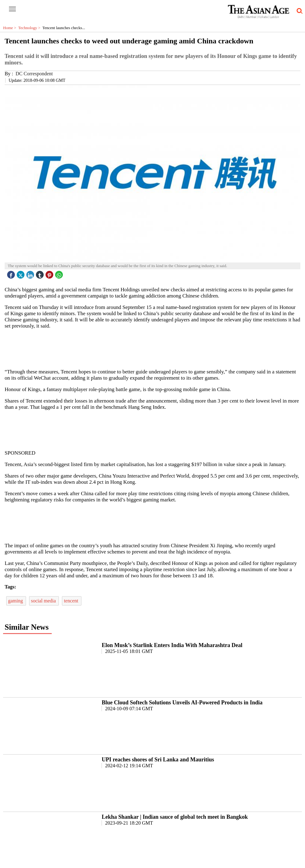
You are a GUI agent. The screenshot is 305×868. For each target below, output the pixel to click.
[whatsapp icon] (60, 273)
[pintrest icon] (50, 273)
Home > (11, 28)
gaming (16, 601)
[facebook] (12, 273)
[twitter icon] (21, 273)
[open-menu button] (12, 9)
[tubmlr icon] (41, 273)
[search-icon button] (298, 11)
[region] (155, 348)
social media (44, 601)
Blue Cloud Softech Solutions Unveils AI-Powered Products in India (182, 703)
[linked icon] (31, 273)
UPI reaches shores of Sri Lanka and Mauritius (158, 760)
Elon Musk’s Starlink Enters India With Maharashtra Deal (172, 645)
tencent (72, 601)
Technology (30, 28)
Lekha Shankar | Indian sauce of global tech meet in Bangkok (175, 817)
